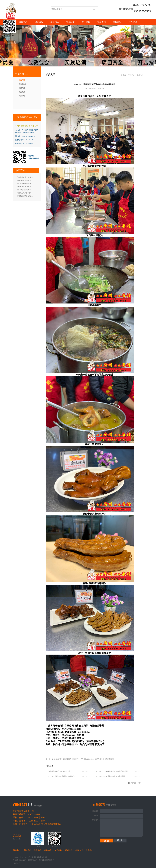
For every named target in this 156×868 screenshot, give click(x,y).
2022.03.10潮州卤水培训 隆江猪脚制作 (61, 776)
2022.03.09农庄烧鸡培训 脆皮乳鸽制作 (112, 776)
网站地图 (17, 863)
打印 (140, 783)
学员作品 (131, 75)
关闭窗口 (132, 783)
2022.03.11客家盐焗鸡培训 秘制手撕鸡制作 (114, 771)
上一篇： (62, 759)
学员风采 (140, 75)
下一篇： (97, 759)
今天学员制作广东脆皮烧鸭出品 (59, 771)
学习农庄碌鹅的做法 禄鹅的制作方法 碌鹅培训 (33, 196)
